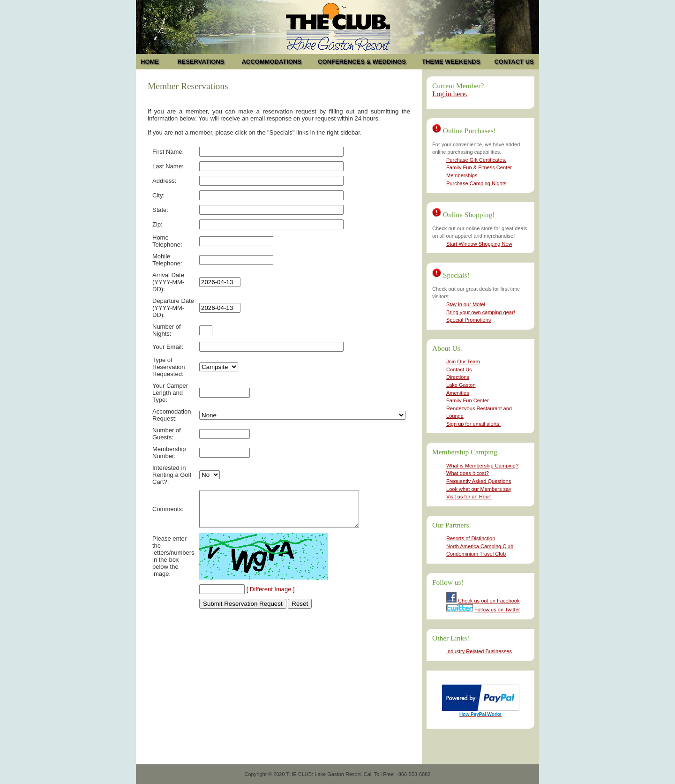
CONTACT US (514, 62)
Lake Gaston (461, 385)
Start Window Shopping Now (479, 244)
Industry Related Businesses (479, 651)
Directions (458, 377)
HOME (150, 62)
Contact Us (459, 369)
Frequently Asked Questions (479, 481)
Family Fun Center (468, 400)
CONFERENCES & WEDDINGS (362, 62)
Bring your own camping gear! (481, 312)
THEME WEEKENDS (451, 62)
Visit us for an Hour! (469, 497)
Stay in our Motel (466, 304)
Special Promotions (469, 320)
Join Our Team (463, 362)
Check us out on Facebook (489, 601)
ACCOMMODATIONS (271, 62)
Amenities (458, 393)
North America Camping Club (480, 546)
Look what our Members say (479, 489)
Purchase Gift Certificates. (476, 160)
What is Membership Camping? (482, 466)
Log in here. (450, 94)
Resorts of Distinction (471, 538)
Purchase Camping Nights (476, 183)
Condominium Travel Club (476, 554)
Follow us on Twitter (497, 610)
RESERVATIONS (201, 62)
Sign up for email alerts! (473, 424)
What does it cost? (468, 473)
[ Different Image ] (271, 596)
